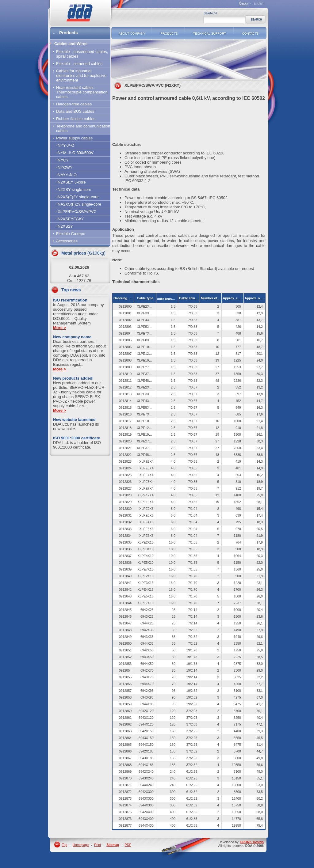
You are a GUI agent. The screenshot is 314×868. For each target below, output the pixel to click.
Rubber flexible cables (76, 119)
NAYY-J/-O (67, 175)
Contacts (250, 33)
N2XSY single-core (75, 190)
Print (98, 845)
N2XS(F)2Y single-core (78, 197)
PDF (128, 845)
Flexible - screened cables (79, 64)
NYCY (63, 160)
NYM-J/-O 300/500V (76, 153)
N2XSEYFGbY (71, 219)
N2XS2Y (65, 226)
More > (59, 328)
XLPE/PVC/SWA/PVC (77, 212)
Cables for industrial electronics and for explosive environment (81, 76)
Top (65, 845)
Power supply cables (74, 138)
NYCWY (65, 167)
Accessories (67, 241)
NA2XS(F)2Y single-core (79, 204)
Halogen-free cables (74, 104)
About (132, 33)
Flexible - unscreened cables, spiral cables (82, 54)
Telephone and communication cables (83, 128)
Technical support (209, 33)
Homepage (81, 845)
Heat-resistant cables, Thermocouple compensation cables (82, 92)
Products (168, 33)
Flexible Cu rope (71, 234)
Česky (243, 3)
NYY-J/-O (66, 145)
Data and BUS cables (75, 111)
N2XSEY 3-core (72, 182)
